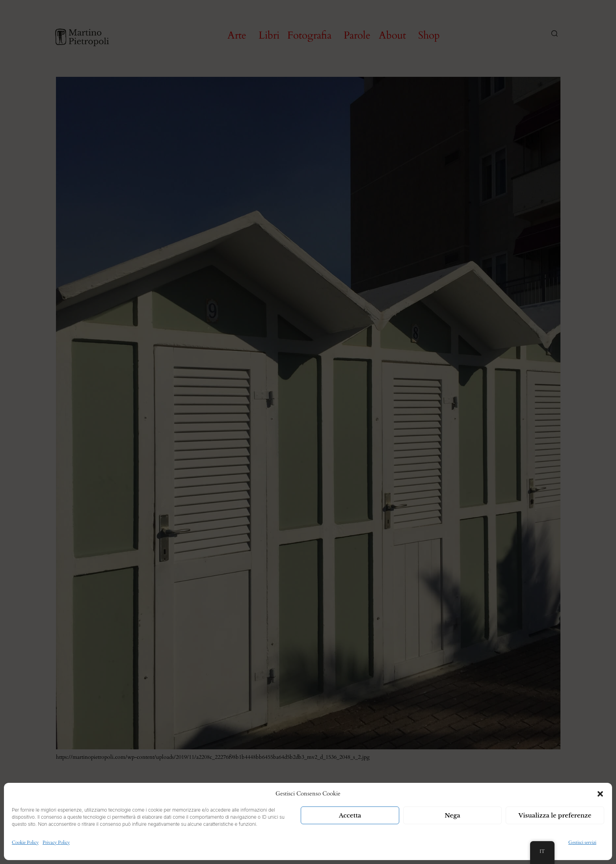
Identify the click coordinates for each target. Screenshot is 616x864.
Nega (452, 815)
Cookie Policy (25, 842)
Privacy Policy (56, 842)
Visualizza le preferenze (555, 815)
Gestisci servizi (582, 842)
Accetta (350, 815)
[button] (600, 794)
